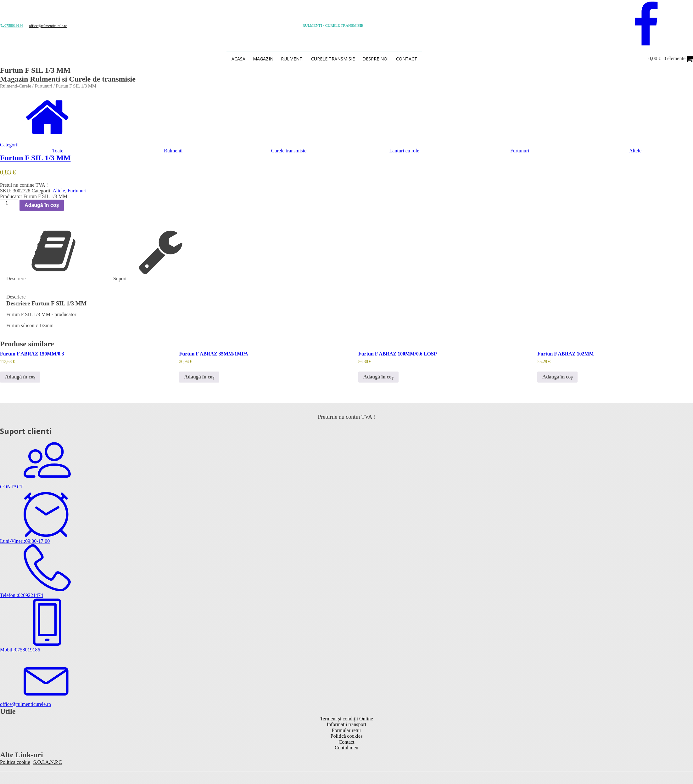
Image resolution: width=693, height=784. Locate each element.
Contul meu (346, 748)
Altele (59, 191)
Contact (407, 59)
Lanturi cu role (404, 151)
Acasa (238, 59)
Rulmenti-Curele (16, 86)
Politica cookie (15, 762)
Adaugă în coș (42, 205)
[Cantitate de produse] (9, 203)
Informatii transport (347, 724)
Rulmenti (292, 59)
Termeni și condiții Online (346, 719)
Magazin (263, 59)
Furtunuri (43, 86)
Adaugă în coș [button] (20, 377)
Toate (58, 151)
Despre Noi (375, 59)
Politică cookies (347, 736)
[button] (346, 142)
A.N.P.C (54, 762)
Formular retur (347, 730)
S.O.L (39, 762)
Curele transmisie (333, 59)
